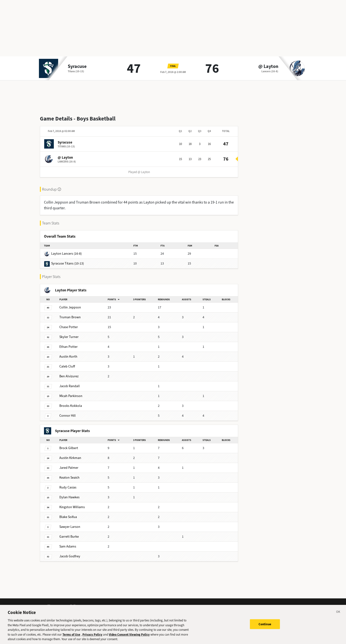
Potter (69, 327)
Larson (70, 527)
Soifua (68, 517)
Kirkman (70, 458)
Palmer (69, 468)
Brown (70, 317)
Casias (68, 487)
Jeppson (70, 307)
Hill (68, 416)
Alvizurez (69, 376)
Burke (69, 537)
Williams (72, 507)
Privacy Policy (92, 639)
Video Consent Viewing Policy (129, 639)
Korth (68, 357)
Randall (70, 386)
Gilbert (69, 448)
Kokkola (71, 406)
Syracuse (77, 66)
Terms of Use (71, 639)
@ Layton (268, 66)
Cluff (67, 366)
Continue (265, 628)
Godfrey (70, 556)
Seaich (69, 478)
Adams (68, 546)
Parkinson (71, 396)
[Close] (338, 617)
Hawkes (69, 497)
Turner (69, 337)
